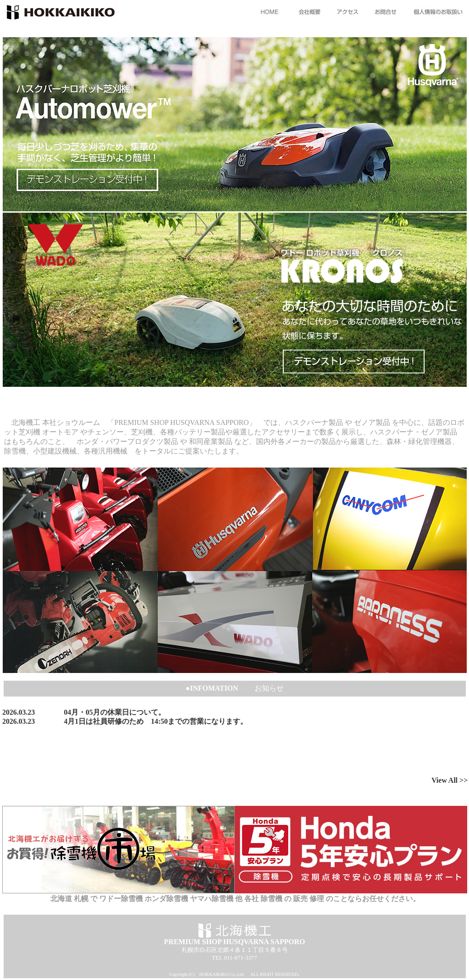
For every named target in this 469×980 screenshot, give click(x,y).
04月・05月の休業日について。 (115, 712)
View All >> (450, 780)
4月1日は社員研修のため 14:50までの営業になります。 (156, 721)
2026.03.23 (19, 712)
